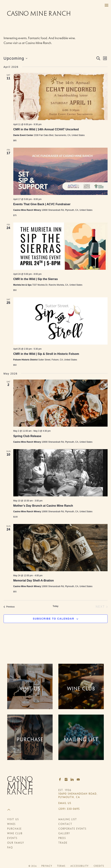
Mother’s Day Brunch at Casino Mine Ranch (43, 506)
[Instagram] (67, 780)
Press (62, 839)
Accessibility (80, 866)
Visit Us (13, 820)
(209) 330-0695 (69, 809)
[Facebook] (61, 780)
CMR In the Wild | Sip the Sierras (36, 279)
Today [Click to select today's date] (55, 606)
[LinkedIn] (73, 780)
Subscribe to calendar (54, 619)
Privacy (47, 866)
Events (12, 839)
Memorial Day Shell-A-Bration (34, 580)
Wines (11, 824)
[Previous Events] (9, 607)
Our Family (16, 843)
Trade (63, 843)
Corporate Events (72, 829)
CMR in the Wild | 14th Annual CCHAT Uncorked (46, 129)
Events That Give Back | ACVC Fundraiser (42, 204)
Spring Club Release (27, 436)
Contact (65, 824)
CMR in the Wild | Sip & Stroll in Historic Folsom (46, 354)
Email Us (65, 803)
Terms (61, 866)
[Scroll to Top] (30, 810)
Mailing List (68, 820)
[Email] (79, 780)
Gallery (64, 834)
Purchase (14, 829)
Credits (99, 866)
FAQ (10, 848)
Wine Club (15, 834)
